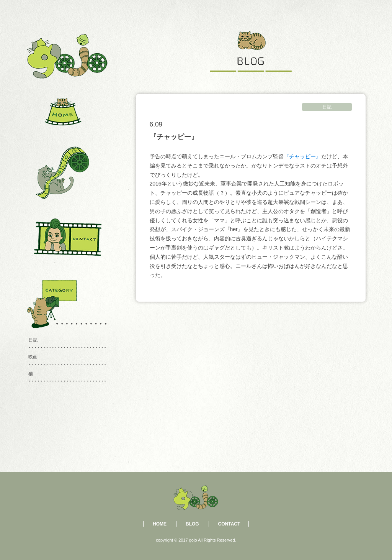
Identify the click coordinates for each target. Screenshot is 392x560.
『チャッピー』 (302, 156)
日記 (327, 107)
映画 (33, 357)
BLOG (192, 524)
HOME (160, 524)
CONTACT (229, 524)
